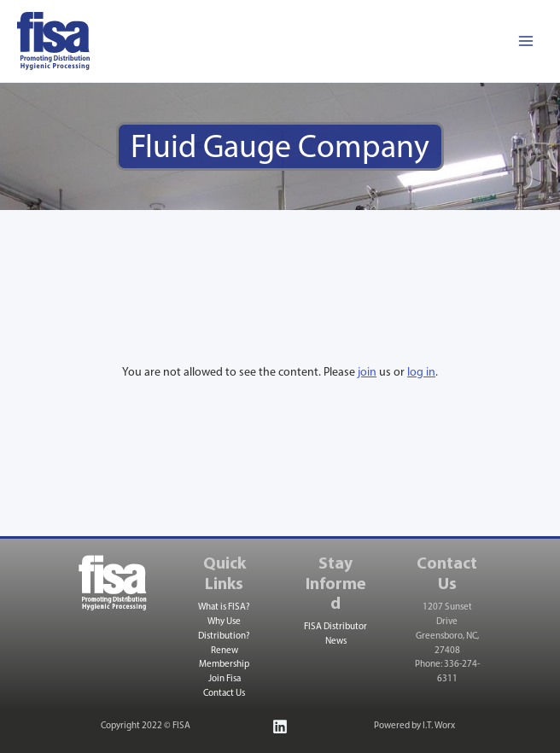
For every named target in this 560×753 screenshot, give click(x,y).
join (367, 373)
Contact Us (224, 694)
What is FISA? (224, 607)
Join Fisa (225, 679)
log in (421, 373)
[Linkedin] (280, 727)
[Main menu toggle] (525, 41)
